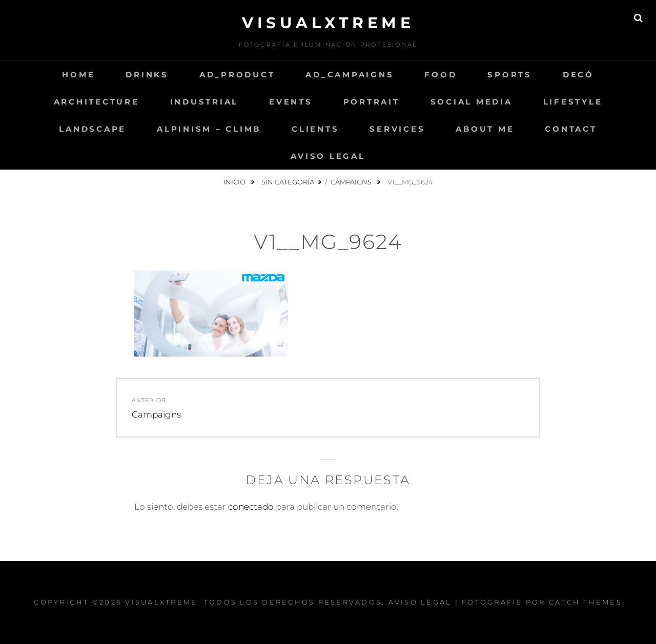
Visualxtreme (328, 23)
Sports (510, 75)
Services (397, 129)
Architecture (97, 102)
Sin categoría (288, 182)
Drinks (147, 75)
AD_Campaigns (350, 75)
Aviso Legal (328, 156)
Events (291, 102)
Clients (315, 129)
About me (485, 129)
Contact (571, 129)
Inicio (235, 182)
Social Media (471, 102)
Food (440, 75)
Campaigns (352, 182)
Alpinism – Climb (209, 129)
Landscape (93, 129)
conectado (251, 507)
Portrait (372, 102)
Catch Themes (586, 602)
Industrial (204, 102)
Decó (578, 75)
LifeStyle (573, 102)
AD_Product (237, 75)
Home (78, 75)
